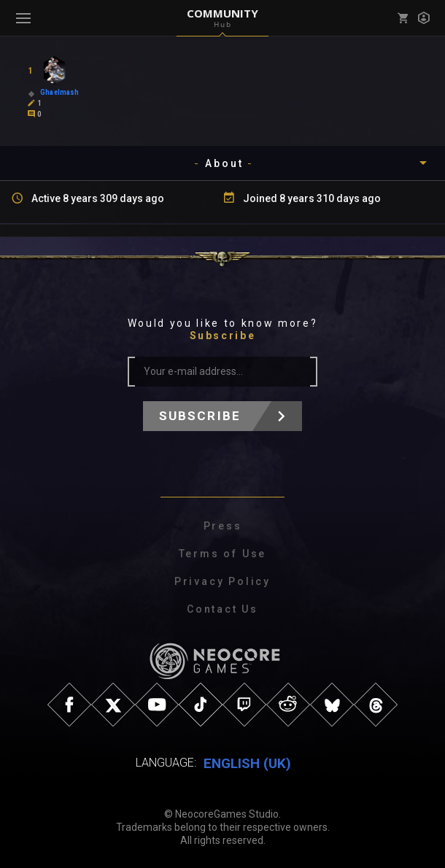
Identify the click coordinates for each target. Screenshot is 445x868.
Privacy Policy (222, 581)
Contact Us (222, 609)
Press (223, 526)
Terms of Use (223, 554)
